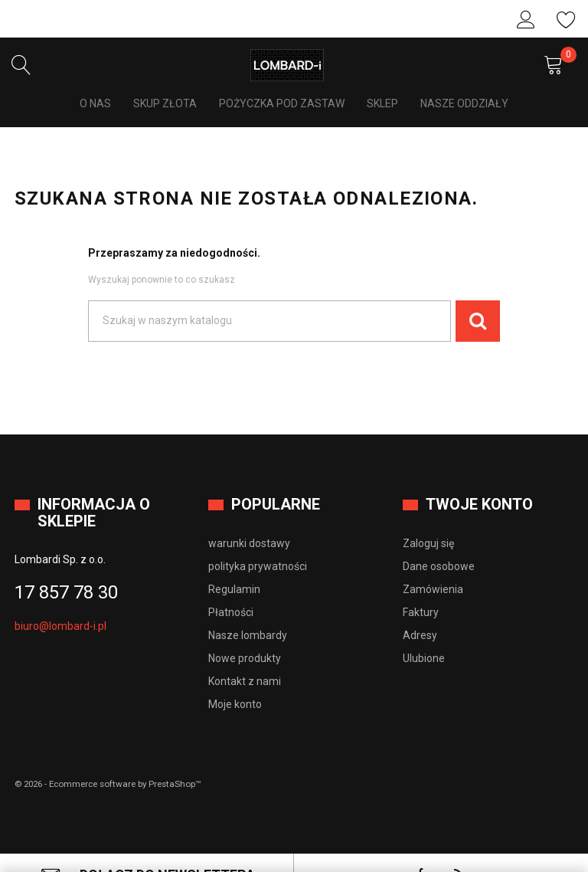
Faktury (421, 588)
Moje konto (235, 680)
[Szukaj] (269, 297)
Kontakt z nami (245, 657)
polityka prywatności (258, 542)
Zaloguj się (526, 20)
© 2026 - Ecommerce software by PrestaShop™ (114, 759)
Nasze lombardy (248, 611)
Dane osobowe (439, 542)
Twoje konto (479, 480)
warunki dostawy (249, 519)
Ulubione (567, 20)
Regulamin (234, 565)
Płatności (231, 588)
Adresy (420, 611)
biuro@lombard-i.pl (60, 602)
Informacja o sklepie (94, 488)
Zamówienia (433, 565)
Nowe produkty (245, 634)
